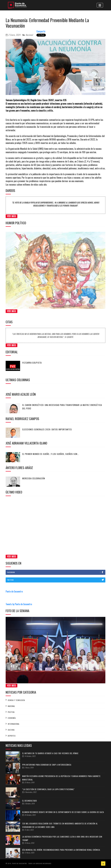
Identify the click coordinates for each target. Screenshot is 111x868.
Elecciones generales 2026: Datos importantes (47, 429)
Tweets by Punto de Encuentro (19, 604)
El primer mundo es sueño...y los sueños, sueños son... (51, 454)
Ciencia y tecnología (16, 700)
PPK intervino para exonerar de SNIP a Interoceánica (47, 765)
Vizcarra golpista (32, 363)
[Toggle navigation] (100, 5)
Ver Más (11, 216)
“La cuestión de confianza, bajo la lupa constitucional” (48, 789)
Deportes (12, 736)
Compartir (41, 31)
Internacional (14, 724)
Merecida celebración (34, 478)
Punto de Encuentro (14, 591)
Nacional (28, 35)
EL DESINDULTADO (30, 801)
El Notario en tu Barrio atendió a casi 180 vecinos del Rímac (50, 753)
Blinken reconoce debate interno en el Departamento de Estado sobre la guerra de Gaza (63, 812)
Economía (12, 718)
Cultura (11, 730)
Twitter (56, 580)
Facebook (56, 572)
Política (11, 712)
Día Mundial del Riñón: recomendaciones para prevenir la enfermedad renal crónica (61, 850)
